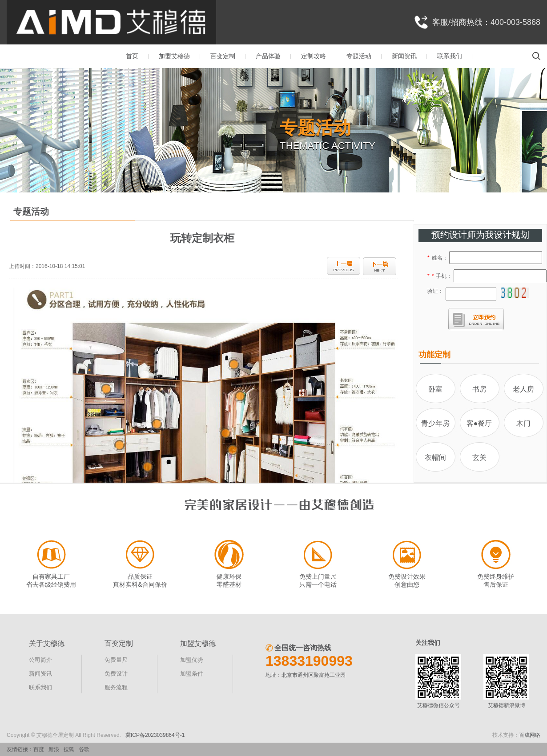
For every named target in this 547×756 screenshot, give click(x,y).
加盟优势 (192, 660)
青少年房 (435, 423)
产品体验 (268, 56)
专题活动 (359, 56)
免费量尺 (116, 660)
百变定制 (223, 56)
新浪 (54, 749)
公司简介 (40, 660)
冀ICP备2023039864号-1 (155, 735)
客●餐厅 (479, 423)
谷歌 (84, 749)
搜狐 (69, 749)
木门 (523, 423)
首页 (132, 56)
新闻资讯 (404, 56)
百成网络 (530, 735)
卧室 (435, 389)
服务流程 (116, 687)
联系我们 (450, 56)
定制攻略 (314, 56)
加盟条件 (192, 674)
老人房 (523, 389)
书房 (479, 389)
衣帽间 (435, 458)
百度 (39, 749)
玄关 (479, 458)
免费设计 (116, 674)
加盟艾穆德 (174, 56)
